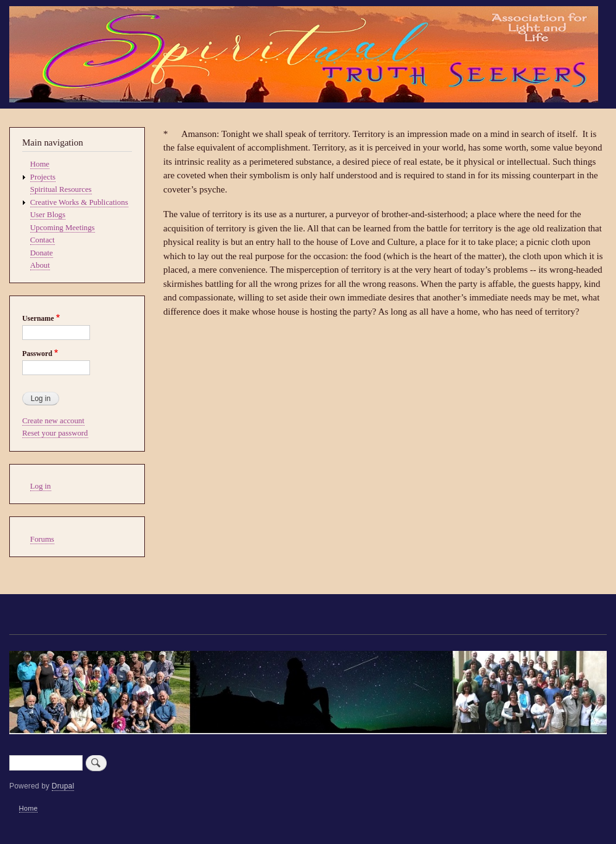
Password (37, 354)
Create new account (53, 421)
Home (40, 164)
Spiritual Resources (61, 189)
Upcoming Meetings (63, 228)
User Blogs (48, 215)
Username (38, 318)
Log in (41, 486)
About (40, 265)
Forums (42, 539)
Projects (43, 177)
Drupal (63, 786)
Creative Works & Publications (79, 202)
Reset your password (55, 433)
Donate (42, 253)
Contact (43, 240)
